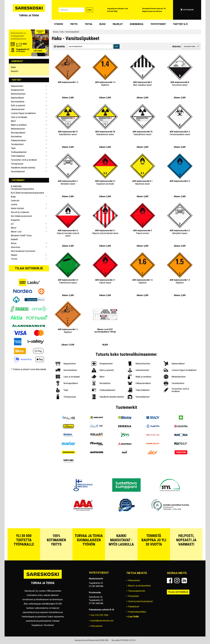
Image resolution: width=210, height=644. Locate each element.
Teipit (13, 148)
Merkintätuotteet (18, 129)
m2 (12, 224)
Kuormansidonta (18, 102)
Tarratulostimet (17, 144)
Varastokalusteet (18, 172)
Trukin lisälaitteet (18, 156)
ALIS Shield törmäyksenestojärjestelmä (27, 193)
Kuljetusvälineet (17, 98)
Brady (13, 197)
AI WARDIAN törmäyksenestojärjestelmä (22, 188)
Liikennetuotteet (18, 109)
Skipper (14, 255)
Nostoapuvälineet (18, 133)
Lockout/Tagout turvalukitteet (23, 113)
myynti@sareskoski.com (118, 9)
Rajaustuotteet (17, 86)
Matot (13, 121)
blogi (103, 24)
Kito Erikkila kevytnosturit (21, 216)
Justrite (14, 204)
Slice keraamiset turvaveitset (23, 251)
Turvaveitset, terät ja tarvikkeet (24, 160)
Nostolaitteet (16, 137)
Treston (14, 259)
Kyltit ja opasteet (18, 105)
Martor (14, 228)
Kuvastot (15, 71)
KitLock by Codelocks (20, 212)
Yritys (74, 24)
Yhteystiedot (158, 24)
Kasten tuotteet (17, 208)
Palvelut (118, 24)
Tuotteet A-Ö (180, 24)
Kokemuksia (137, 24)
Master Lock (16, 232)
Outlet (13, 67)
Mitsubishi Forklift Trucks (21, 236)
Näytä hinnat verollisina (152, 11)
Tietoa (89, 24)
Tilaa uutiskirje (29, 268)
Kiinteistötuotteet (18, 94)
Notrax (14, 243)
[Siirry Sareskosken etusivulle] (29, 10)
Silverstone (16, 247)
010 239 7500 (112, 11)
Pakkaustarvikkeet (18, 140)
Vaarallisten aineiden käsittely (23, 168)
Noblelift (14, 239)
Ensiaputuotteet (17, 90)
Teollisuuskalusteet (19, 152)
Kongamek (15, 220)
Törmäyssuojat (17, 164)
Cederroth (15, 201)
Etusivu (59, 24)
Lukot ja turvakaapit (19, 117)
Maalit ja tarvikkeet (19, 125)
